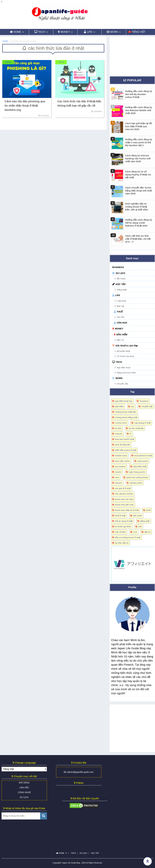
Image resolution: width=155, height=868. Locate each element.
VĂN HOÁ (122, 323)
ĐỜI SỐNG (24, 783)
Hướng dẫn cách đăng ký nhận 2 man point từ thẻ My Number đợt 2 (139, 142)
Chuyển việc (122, 384)
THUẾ (120, 312)
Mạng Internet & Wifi (126, 373)
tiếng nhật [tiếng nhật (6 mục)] (145, 521)
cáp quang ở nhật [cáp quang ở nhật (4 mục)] (142, 423)
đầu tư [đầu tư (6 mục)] (147, 532)
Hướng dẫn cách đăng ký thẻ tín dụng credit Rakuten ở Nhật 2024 (139, 223)
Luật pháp (121, 301)
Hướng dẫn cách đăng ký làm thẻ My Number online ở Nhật (139, 94)
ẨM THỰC (121, 279)
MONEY (119, 329)
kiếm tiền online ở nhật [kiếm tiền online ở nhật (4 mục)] (126, 450)
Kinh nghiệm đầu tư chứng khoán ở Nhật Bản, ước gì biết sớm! (137, 207)
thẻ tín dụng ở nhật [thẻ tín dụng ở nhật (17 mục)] (124, 521)
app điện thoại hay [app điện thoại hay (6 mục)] (124, 401)
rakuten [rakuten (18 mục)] (119, 483)
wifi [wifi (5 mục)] (140, 527)
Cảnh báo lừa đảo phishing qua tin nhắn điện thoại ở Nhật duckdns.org (25, 106)
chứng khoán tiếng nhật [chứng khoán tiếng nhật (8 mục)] (126, 417)
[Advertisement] (132, 56)
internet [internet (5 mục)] (119, 434)
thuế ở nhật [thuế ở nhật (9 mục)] (120, 516)
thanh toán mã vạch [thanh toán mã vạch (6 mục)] (124, 499)
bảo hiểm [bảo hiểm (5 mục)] (119, 406)
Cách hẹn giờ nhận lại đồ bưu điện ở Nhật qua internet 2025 (139, 126)
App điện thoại (124, 368)
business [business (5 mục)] (144, 401)
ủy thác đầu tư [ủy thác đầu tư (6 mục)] (122, 543)
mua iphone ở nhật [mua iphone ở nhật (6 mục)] (143, 456)
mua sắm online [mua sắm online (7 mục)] (122, 461)
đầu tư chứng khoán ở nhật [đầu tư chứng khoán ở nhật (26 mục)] (128, 537)
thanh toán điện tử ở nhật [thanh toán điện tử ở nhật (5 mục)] (127, 510)
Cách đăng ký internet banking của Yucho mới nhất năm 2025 (138, 158)
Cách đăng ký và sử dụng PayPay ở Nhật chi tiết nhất (138, 174)
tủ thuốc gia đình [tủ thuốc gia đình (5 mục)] (123, 527)
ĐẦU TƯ (120, 340)
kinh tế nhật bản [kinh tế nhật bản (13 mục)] (123, 445)
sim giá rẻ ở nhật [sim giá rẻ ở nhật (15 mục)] (123, 488)
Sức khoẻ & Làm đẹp (127, 346)
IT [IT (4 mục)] (131, 434)
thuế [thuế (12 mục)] (148, 510)
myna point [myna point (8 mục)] (143, 461)
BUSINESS (118, 267)
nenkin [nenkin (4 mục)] (118, 472)
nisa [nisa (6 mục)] (117, 477)
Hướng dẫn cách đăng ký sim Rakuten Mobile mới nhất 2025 (139, 110)
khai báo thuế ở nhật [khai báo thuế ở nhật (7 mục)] (125, 439)
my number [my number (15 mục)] (120, 467)
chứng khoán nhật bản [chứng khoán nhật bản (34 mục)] (126, 412)
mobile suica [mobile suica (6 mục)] (121, 456)
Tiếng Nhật (122, 290)
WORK (119, 378)
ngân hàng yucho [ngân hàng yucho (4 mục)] (137, 472)
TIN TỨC (121, 317)
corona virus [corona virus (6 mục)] (121, 423)
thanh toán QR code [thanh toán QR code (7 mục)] (124, 505)
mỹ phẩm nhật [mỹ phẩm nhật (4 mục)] (140, 467)
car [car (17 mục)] (133, 406)
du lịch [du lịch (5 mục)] (118, 428)
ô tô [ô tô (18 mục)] (135, 532)
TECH (119, 362)
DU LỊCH (120, 273)
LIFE (118, 295)
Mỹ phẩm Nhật (123, 351)
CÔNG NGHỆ (24, 792)
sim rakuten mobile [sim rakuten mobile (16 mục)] (124, 494)
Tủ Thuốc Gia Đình (125, 356)
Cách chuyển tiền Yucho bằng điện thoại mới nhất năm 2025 (139, 191)
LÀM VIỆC (24, 788)
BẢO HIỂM (122, 334)
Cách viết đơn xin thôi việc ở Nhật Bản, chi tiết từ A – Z (138, 239)
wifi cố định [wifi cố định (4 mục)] (120, 532)
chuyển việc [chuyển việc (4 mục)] (147, 406)
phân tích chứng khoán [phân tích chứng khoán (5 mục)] (137, 477)
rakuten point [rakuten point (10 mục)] (136, 483)
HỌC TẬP (121, 284)
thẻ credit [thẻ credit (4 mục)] (137, 516)
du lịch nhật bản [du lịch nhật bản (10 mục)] (136, 428)
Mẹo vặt (120, 306)
